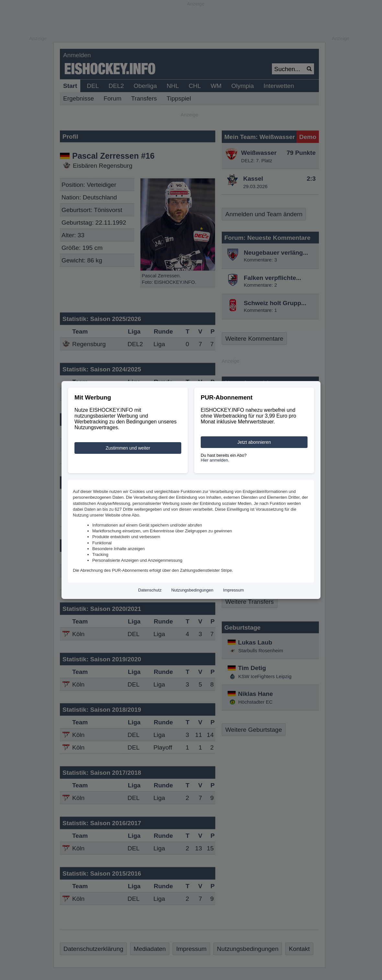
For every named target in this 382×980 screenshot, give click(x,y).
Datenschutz (150, 590)
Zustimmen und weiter (128, 448)
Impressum (233, 590)
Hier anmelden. (215, 460)
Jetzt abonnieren (254, 442)
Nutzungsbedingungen (192, 590)
